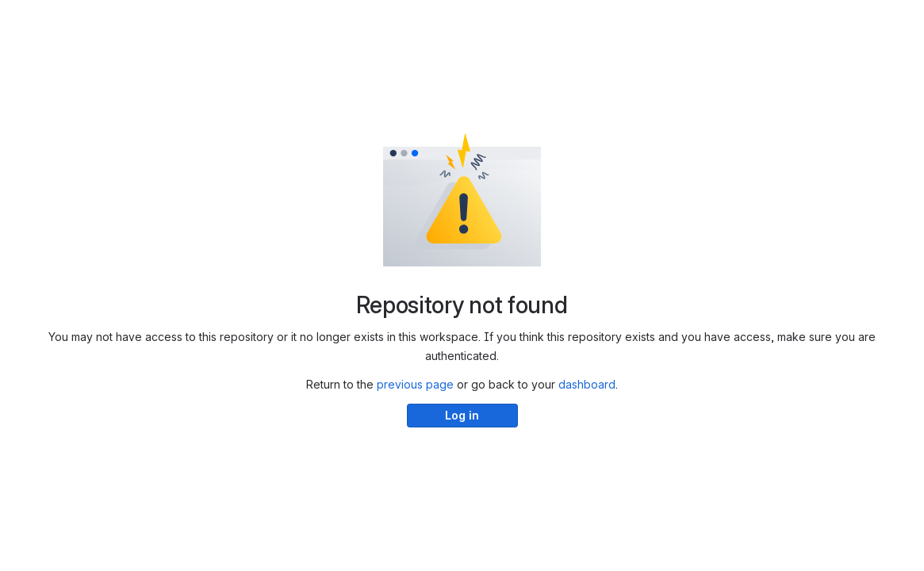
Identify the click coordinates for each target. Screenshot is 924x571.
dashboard (587, 384)
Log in (462, 415)
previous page (415, 384)
